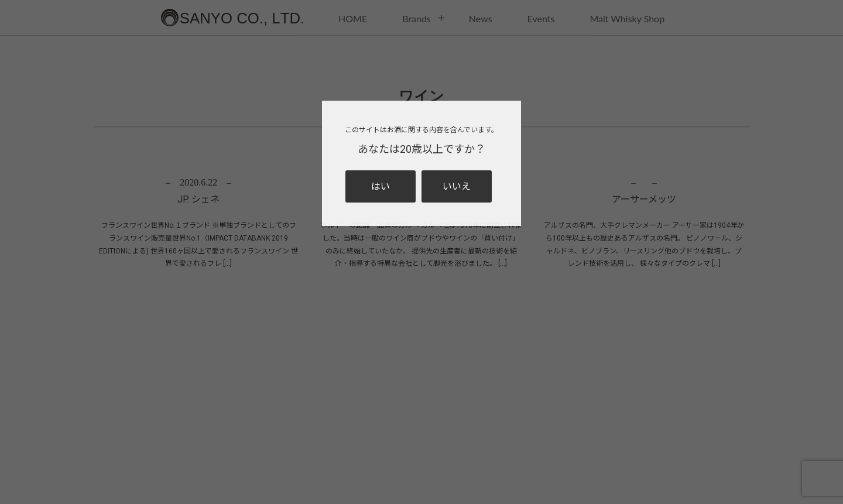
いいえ (457, 186)
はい (381, 186)
